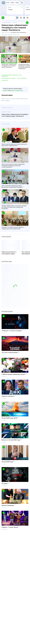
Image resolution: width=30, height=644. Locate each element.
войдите (5, 90)
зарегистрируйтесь (17, 90)
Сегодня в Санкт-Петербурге (18, 33)
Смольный (5, 80)
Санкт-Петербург (22, 78)
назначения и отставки (9, 78)
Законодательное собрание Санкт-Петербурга (12, 76)
